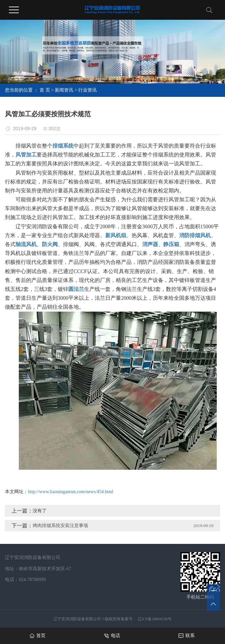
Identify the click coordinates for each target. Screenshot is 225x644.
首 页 (45, 90)
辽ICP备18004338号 (154, 619)
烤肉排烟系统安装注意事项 (60, 526)
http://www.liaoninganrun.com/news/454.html (71, 492)
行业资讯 (87, 90)
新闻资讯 (64, 90)
